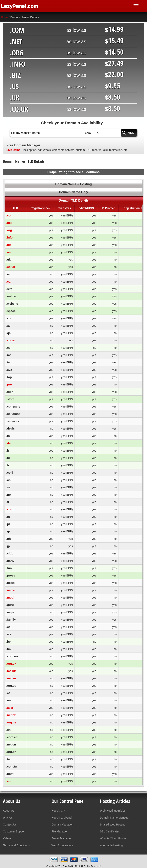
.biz (9, 245)
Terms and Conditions (16, 845)
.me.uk (11, 671)
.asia (10, 708)
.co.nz (11, 509)
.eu (9, 781)
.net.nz (11, 715)
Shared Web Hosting (113, 825)
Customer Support (14, 831)
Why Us (8, 818)
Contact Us (10, 825)
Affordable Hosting (111, 845)
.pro (9, 384)
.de (9, 443)
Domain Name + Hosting (73, 184)
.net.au (11, 678)
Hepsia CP (58, 811)
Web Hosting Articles (113, 811)
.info (10, 237)
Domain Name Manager (115, 818)
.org (9, 230)
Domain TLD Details (74, 200)
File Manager (60, 831)
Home (5, 17)
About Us (9, 811)
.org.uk (11, 664)
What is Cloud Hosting (114, 838)
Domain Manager (62, 825)
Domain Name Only (74, 192)
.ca (8, 281)
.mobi (10, 597)
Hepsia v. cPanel (62, 818)
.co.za (10, 340)
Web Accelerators (62, 845)
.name (11, 590)
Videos (7, 838)
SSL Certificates (110, 831)
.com (10, 215)
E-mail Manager (61, 838)
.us (9, 252)
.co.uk (11, 267)
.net (9, 223)
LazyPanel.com (20, 6)
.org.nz (11, 722)
